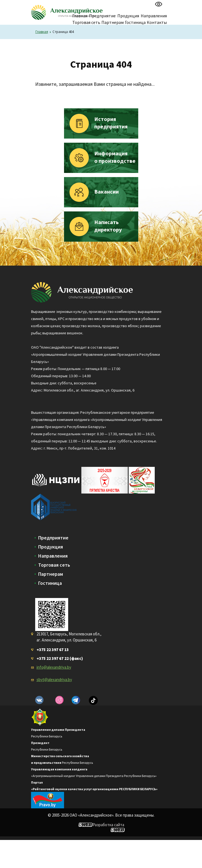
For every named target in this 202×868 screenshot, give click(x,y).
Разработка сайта (108, 825)
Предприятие (53, 538)
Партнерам (113, 22)
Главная (42, 32)
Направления (53, 556)
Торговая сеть (86, 22)
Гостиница (135, 22)
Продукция (51, 547)
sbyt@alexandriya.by (54, 680)
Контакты (157, 22)
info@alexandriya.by (54, 667)
